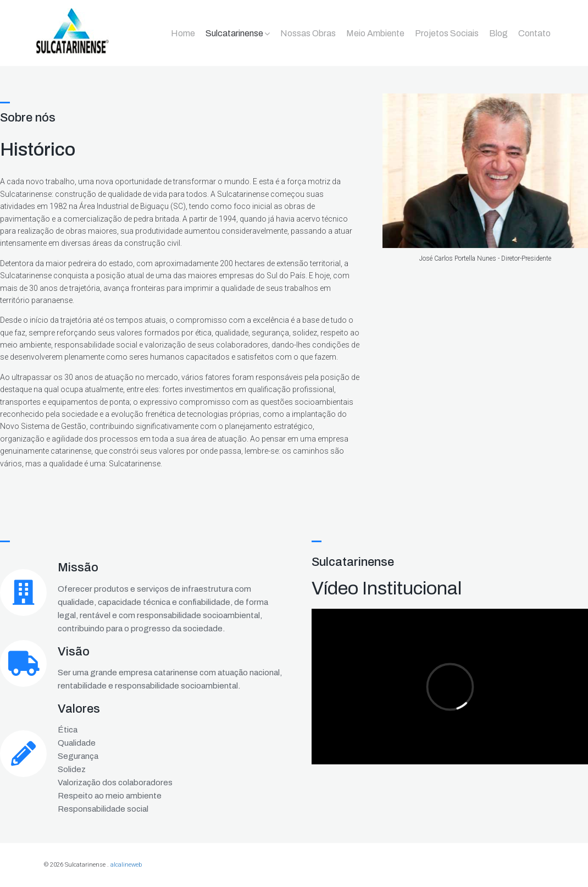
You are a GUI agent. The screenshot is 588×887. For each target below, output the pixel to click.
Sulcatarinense (234, 33)
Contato (534, 33)
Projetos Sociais (447, 33)
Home (183, 33)
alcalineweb (126, 865)
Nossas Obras (308, 33)
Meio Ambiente (375, 33)
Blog (498, 33)
